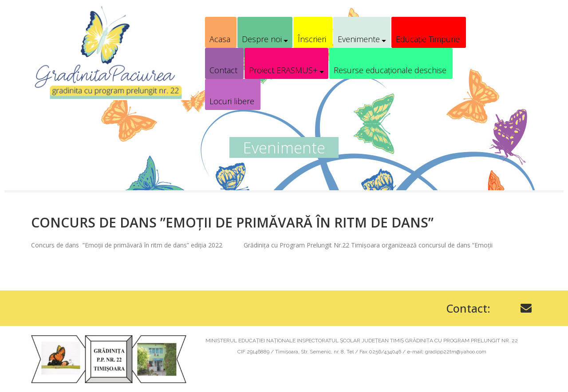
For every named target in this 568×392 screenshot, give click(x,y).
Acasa (220, 39)
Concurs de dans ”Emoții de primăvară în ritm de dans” (232, 222)
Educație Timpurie (428, 39)
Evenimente (359, 39)
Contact (223, 70)
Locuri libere (232, 101)
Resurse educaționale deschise (390, 70)
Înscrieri (312, 39)
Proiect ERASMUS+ (283, 70)
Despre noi (262, 39)
